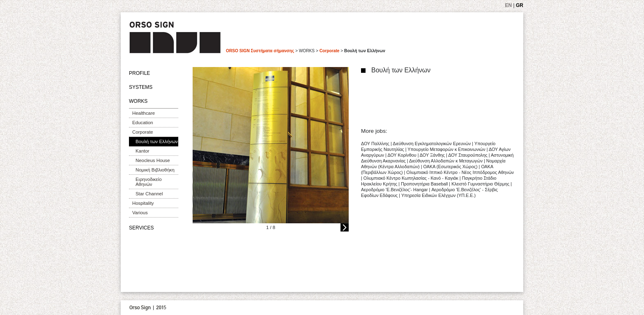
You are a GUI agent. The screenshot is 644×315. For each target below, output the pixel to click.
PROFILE (139, 73)
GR (520, 5)
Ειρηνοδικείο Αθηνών (148, 182)
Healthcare (144, 113)
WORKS (138, 101)
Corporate (330, 51)
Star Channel (149, 194)
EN (509, 5)
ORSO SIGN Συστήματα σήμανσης (260, 51)
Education (143, 123)
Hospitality (143, 203)
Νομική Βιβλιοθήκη (155, 170)
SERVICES (141, 228)
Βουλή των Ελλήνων (157, 141)
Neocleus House (153, 160)
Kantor (143, 151)
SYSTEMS (141, 87)
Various (140, 213)
